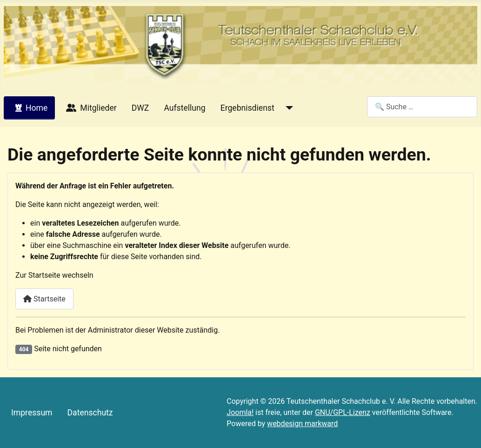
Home (29, 108)
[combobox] (422, 107)
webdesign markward (302, 424)
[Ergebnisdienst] (288, 108)
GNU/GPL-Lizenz (343, 412)
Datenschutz (90, 413)
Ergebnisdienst (247, 108)
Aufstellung (184, 108)
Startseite (44, 299)
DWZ (140, 108)
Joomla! (240, 412)
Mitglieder (89, 108)
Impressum (32, 413)
